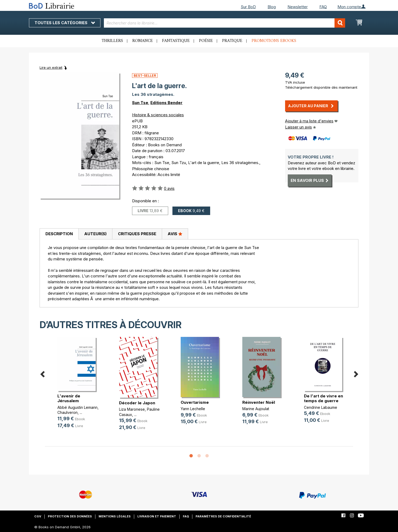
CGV (38, 516)
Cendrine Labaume (321, 407)
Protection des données (70, 516)
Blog (272, 7)
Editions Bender (166, 103)
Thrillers (112, 41)
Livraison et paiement (157, 516)
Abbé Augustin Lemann (77, 407)
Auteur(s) (95, 234)
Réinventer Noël (259, 402)
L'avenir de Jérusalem (69, 398)
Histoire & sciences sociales (158, 115)
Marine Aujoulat (256, 409)
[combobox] (225, 23)
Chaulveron (67, 412)
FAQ (323, 7)
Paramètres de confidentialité (223, 516)
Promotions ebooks (274, 41)
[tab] (59, 234)
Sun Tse (140, 103)
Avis (175, 234)
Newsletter (298, 7)
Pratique (232, 41)
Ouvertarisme (195, 402)
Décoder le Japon (137, 403)
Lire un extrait (51, 67)
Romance (143, 41)
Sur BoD (248, 7)
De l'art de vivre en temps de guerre (323, 398)
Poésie (206, 41)
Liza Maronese (132, 409)
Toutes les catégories (65, 23)
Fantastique (176, 41)
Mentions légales (115, 516)
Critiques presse (137, 234)
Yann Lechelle (193, 409)
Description (59, 234)
